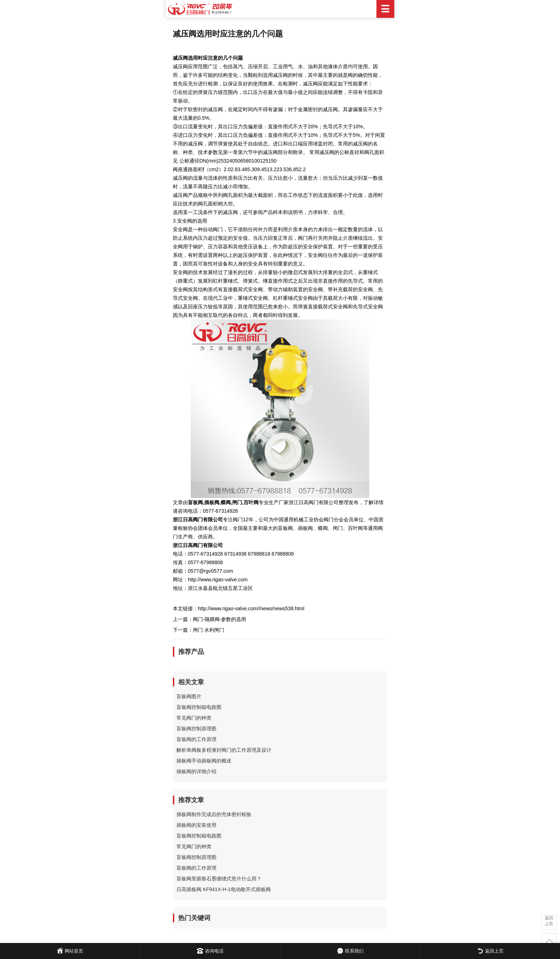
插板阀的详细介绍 (196, 771)
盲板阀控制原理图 (196, 729)
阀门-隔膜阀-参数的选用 (219, 619)
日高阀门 (280, 9)
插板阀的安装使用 (196, 825)
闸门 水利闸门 (209, 630)
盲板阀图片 (189, 696)
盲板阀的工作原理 (196, 739)
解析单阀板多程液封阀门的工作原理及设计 (224, 750)
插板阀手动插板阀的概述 (204, 761)
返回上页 (549, 921)
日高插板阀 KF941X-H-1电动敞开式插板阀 (224, 889)
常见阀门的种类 (194, 718)
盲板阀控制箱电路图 (199, 707)
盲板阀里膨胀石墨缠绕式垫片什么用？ (219, 879)
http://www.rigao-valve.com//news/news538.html (251, 608)
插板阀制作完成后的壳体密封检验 (214, 814)
